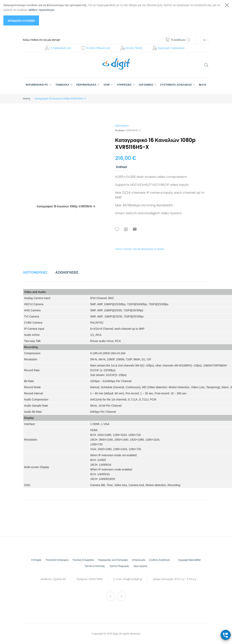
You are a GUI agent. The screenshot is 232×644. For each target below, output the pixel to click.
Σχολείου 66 (59, 579)
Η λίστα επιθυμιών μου (98, 48)
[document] (112, 14)
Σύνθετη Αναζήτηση (159, 560)
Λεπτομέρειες (35, 272)
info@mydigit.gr (132, 579)
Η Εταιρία (36, 560)
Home (27, 99)
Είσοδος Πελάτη (134, 48)
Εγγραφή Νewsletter (190, 560)
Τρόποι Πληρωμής (119, 566)
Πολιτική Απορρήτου (83, 560)
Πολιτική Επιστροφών (57, 560)
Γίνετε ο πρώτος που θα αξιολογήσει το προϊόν (140, 249)
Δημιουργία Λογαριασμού (171, 48)
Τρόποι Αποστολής (95, 566)
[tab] (35, 273)
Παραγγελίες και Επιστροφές (113, 560)
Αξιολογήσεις (67, 272)
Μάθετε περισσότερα (41, 10)
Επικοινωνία (139, 560)
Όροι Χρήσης (140, 566)
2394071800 (96, 579)
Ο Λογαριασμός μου (61, 48)
